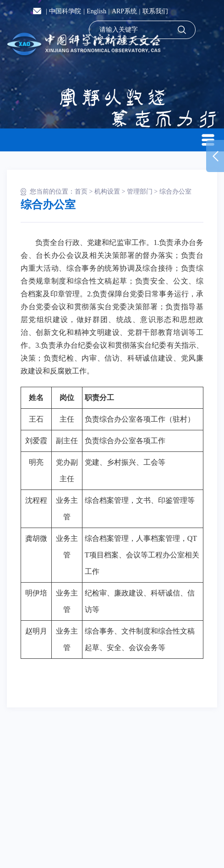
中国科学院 (65, 11)
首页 (81, 192)
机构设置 (107, 192)
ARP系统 (124, 11)
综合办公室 (175, 192)
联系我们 (155, 11)
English (96, 11)
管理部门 (140, 192)
